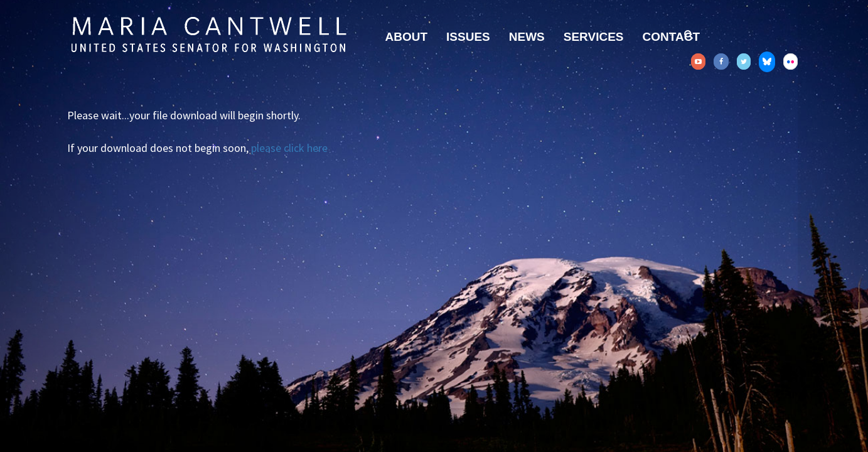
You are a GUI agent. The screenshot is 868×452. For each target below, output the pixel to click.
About (407, 37)
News (527, 37)
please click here (289, 148)
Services (594, 37)
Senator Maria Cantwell (208, 34)
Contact (671, 37)
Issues (468, 37)
